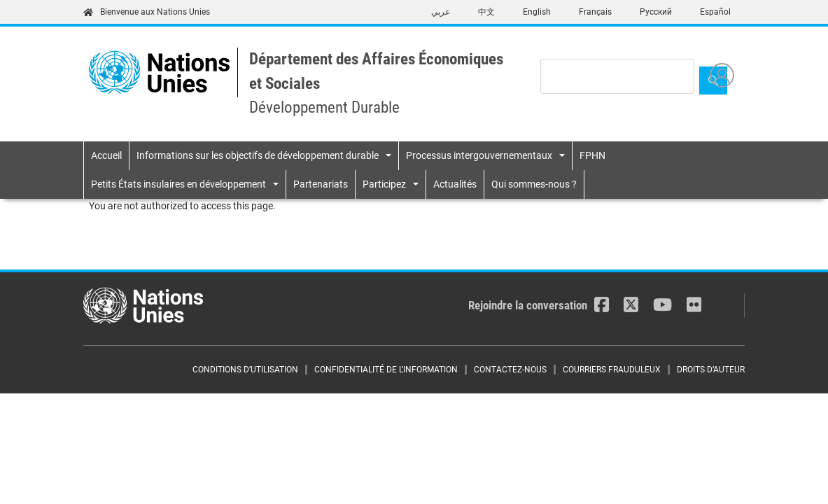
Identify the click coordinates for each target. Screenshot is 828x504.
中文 (486, 12)
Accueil (106, 155)
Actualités (455, 184)
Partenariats (321, 184)
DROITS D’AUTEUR (711, 370)
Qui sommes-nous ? (534, 184)
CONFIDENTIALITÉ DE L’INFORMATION (386, 370)
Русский (656, 12)
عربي (441, 12)
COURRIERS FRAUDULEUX (612, 370)
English (537, 12)
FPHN (592, 155)
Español (715, 12)
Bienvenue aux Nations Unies (147, 12)
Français (595, 12)
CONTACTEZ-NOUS (510, 370)
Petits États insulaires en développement (178, 184)
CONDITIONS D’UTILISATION (245, 370)
